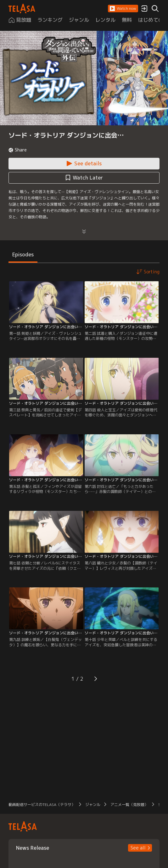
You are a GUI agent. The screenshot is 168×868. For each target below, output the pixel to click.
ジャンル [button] (93, 805)
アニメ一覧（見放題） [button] (129, 805)
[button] (123, 9)
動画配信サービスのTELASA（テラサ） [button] (42, 805)
